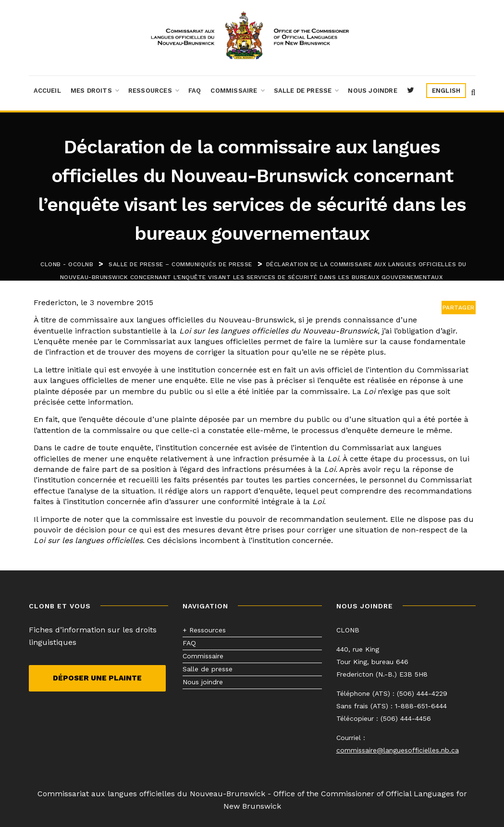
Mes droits (95, 91)
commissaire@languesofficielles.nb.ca (398, 750)
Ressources (154, 91)
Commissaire (237, 91)
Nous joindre (372, 91)
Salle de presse (306, 91)
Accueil (47, 91)
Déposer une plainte (97, 678)
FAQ (195, 91)
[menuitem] (446, 91)
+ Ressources (204, 630)
